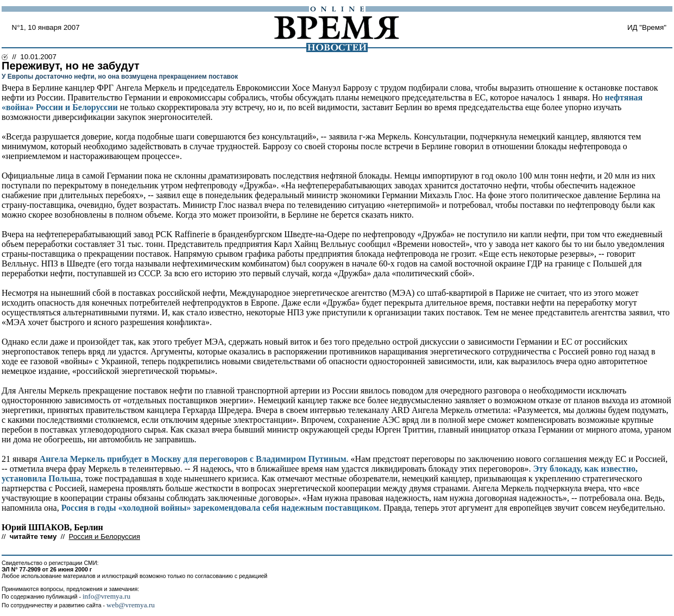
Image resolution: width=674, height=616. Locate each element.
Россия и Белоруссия (105, 536)
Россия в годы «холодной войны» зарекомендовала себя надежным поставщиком (220, 508)
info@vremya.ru (106, 596)
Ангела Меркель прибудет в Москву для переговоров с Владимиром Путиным (193, 459)
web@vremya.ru (131, 605)
